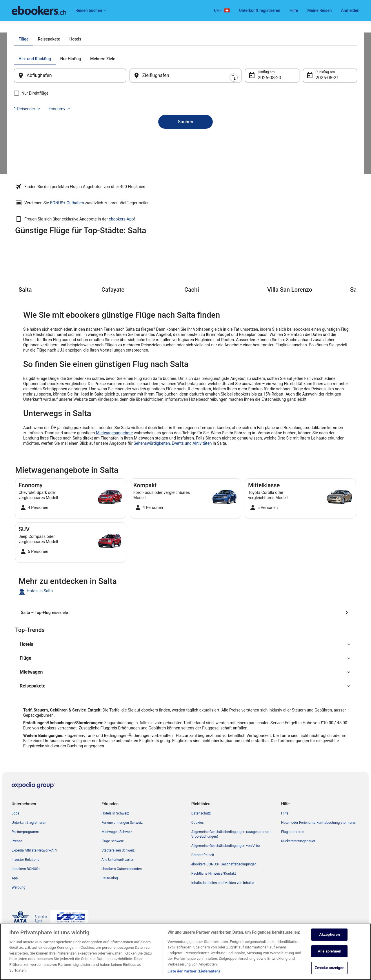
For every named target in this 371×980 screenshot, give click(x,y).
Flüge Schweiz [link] (113, 862)
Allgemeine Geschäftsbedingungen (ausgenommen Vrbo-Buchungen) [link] (231, 855)
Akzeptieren (329, 936)
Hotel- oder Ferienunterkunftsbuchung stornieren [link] (319, 843)
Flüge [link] (40, 28)
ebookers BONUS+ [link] (26, 889)
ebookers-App (269, 240)
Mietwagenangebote (114, 453)
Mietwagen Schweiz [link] (117, 852)
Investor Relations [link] (26, 880)
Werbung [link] (19, 908)
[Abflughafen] (78, 141)
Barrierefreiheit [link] (203, 876)
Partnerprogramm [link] (25, 852)
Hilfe (294, 10)
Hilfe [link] (285, 834)
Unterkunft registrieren (260, 10)
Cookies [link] (198, 843)
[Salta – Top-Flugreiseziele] (185, 633)
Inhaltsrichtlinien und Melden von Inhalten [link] (223, 903)
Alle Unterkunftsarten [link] (118, 880)
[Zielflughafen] (185, 141)
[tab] (159, 105)
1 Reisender (295, 124)
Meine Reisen (319, 10)
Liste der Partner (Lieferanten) (194, 973)
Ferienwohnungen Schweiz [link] (122, 843)
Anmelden (350, 10)
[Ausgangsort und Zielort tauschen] (133, 141)
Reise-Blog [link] (110, 899)
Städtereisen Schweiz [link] (118, 871)
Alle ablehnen (330, 953)
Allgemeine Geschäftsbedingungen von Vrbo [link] (225, 866)
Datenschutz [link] (201, 834)
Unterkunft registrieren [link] (29, 843)
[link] (60, 612)
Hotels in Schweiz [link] (115, 834)
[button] (185, 665)
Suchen (185, 178)
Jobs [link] (15, 834)
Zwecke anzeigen (330, 970)
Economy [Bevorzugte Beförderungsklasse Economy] (327, 124)
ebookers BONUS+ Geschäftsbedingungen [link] (224, 885)
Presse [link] (17, 862)
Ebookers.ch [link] (21, 28)
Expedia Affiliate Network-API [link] (34, 871)
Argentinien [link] (58, 28)
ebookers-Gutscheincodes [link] (122, 889)
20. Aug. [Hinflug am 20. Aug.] (262, 143)
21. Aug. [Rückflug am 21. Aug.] (316, 143)
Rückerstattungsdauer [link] (298, 862)
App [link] (15, 899)
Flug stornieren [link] (293, 852)
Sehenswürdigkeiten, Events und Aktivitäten (173, 464)
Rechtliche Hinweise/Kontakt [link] (214, 894)
